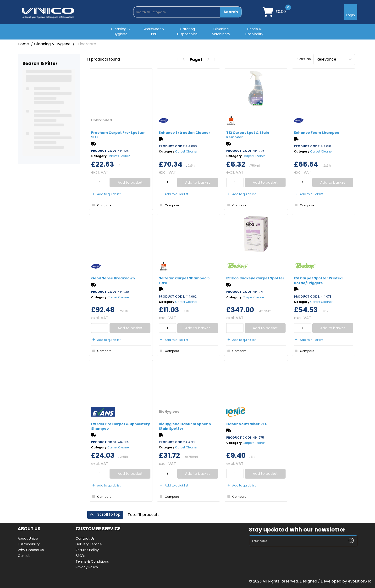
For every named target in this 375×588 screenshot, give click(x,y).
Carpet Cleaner (119, 156)
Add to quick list (106, 194)
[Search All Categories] (187, 12)
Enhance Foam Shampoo (317, 133)
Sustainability (29, 544)
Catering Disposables (187, 31)
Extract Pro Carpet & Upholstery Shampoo (121, 426)
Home (23, 44)
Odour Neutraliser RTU (247, 424)
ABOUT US (29, 529)
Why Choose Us (31, 550)
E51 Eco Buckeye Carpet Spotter (255, 278)
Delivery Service (89, 544)
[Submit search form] (231, 12)
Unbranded (102, 120)
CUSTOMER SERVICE (98, 529)
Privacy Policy (87, 567)
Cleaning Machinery (221, 31)
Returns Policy (87, 550)
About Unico (28, 538)
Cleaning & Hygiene (121, 31)
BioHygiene (169, 412)
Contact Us (85, 538)
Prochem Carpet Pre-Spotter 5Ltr (118, 135)
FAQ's (80, 556)
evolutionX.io (360, 581)
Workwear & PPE (154, 31)
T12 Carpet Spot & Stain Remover (248, 135)
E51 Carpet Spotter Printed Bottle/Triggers (318, 280)
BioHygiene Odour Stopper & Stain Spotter (185, 426)
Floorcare (87, 44)
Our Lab (24, 556)
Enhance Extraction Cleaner (185, 133)
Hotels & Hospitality (254, 31)
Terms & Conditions (92, 561)
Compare (101, 205)
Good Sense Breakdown (113, 278)
